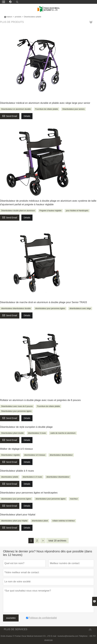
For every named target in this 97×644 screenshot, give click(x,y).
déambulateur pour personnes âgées (50, 308)
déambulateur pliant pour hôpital (14, 521)
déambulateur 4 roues (37, 433)
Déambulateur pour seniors (74, 109)
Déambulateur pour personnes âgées (16, 411)
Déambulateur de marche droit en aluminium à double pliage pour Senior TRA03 (43, 302)
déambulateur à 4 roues (32, 477)
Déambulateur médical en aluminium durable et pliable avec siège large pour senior (45, 103)
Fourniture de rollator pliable (47, 109)
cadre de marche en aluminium (63, 433)
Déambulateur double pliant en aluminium (18, 211)
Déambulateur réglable (10, 455)
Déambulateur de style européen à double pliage (26, 427)
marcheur (74, 499)
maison (8, 17)
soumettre (11, 618)
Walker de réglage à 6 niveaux (16, 449)
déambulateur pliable (10, 477)
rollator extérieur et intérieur (64, 521)
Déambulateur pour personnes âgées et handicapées (29, 493)
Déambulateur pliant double (12, 433)
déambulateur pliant (40, 521)
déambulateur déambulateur (61, 455)
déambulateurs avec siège (80, 308)
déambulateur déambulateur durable (16, 308)
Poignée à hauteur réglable (50, 211)
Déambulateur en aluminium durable (16, 109)
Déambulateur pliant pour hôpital (18, 515)
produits (18, 17)
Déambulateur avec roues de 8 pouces (17, 406)
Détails (27, 116)
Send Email (10, 116)
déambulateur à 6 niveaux (35, 455)
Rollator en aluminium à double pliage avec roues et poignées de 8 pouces (40, 400)
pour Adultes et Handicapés (77, 211)
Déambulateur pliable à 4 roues (17, 471)
